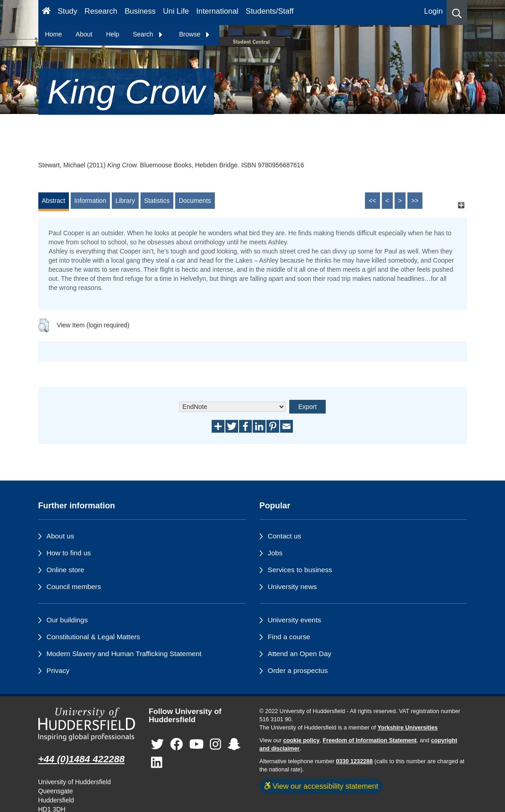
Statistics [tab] (157, 201)
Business (140, 11)
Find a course (289, 637)
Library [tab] (125, 201)
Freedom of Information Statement (370, 740)
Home (54, 34)
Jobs (275, 553)
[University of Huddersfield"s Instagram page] (216, 745)
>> (415, 201)
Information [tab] (90, 201)
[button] (457, 13)
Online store (65, 570)
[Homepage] (46, 13)
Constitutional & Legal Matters (93, 637)
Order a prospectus (298, 670)
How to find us (69, 553)
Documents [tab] (195, 201)
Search (148, 34)
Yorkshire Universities (407, 728)
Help (112, 34)
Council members (74, 587)
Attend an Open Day (299, 654)
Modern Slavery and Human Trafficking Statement (124, 654)
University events (294, 620)
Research (101, 11)
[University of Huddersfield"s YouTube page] (197, 745)
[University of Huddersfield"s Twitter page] (157, 745)
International (217, 11)
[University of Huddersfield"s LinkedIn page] (157, 763)
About (84, 34)
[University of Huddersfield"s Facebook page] (177, 745)
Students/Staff (270, 11)
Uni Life (176, 11)
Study (67, 11)
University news (292, 587)
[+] (461, 205)
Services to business (300, 570)
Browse (195, 34)
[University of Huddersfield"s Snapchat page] (234, 745)
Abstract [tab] (54, 201)
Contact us (285, 536)
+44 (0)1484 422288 (82, 759)
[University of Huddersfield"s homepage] (87, 724)
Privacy (58, 670)
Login (433, 11)
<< (372, 201)
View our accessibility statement (321, 786)
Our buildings (67, 620)
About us (60, 536)
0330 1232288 (355, 761)
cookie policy (302, 740)
